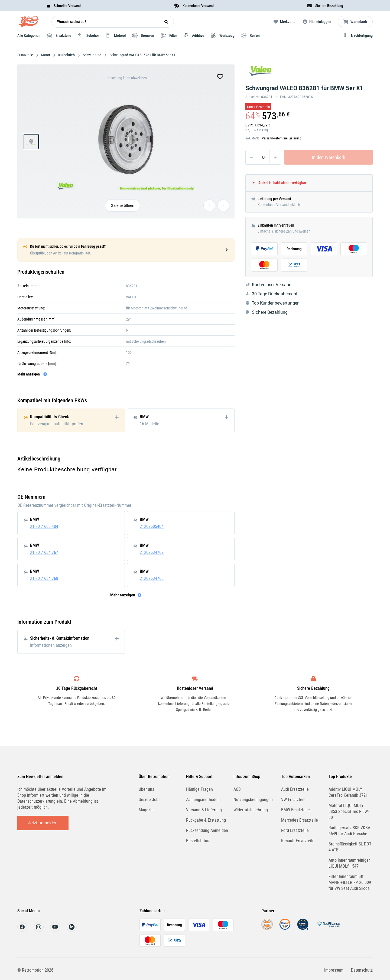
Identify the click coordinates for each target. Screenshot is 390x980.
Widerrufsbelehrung (251, 810)
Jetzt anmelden (43, 823)
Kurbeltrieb (66, 55)
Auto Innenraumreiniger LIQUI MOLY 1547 (349, 863)
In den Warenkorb (329, 157)
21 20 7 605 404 (44, 526)
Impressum (334, 970)
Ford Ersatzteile (295, 830)
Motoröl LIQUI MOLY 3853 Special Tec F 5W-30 (349, 811)
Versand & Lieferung (204, 810)
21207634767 (152, 552)
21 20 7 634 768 (44, 578)
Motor (46, 55)
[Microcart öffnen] (355, 22)
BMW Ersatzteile (295, 810)
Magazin (146, 810)
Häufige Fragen (199, 789)
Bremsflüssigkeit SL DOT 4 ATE (350, 847)
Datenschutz (362, 970)
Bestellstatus (198, 841)
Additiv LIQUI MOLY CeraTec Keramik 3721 (348, 792)
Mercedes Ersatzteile (300, 820)
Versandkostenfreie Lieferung (282, 138)
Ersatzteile (26, 55)
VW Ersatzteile (294, 800)
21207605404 (152, 526)
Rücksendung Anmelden (207, 830)
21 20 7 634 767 (44, 552)
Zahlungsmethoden (203, 800)
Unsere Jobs (149, 800)
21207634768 (152, 578)
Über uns (146, 789)
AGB (237, 789)
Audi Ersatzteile (295, 789)
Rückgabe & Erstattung (206, 820)
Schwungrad (92, 55)
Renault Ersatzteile (298, 841)
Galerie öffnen (122, 205)
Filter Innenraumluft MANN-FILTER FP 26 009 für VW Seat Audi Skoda (350, 882)
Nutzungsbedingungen (253, 800)
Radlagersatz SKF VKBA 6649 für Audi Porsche (349, 831)
